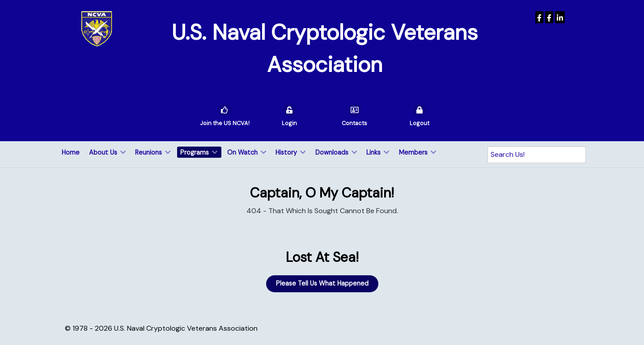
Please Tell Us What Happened (322, 283)
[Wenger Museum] (549, 17)
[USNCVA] (539, 17)
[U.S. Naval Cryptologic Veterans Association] (97, 28)
